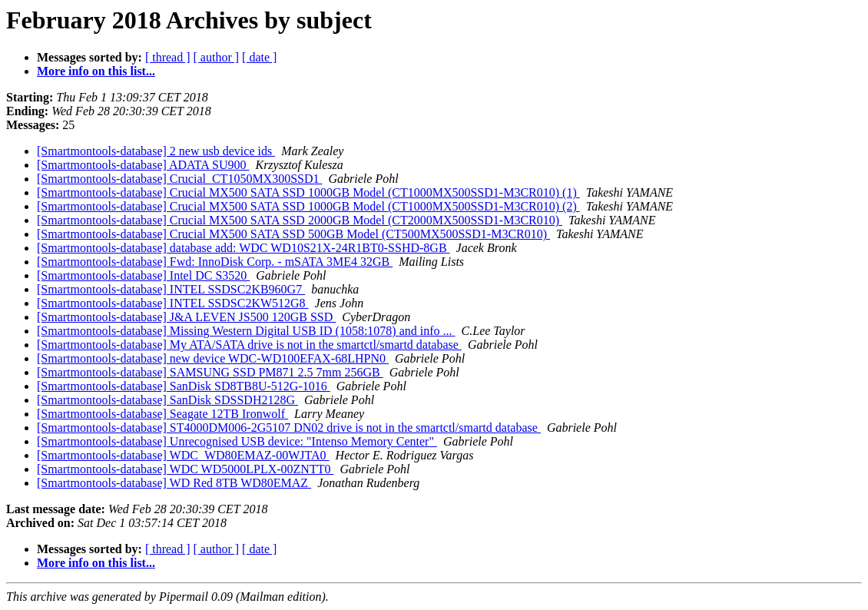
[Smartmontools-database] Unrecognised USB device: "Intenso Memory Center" (237, 441)
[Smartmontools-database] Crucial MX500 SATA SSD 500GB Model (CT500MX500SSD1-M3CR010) (293, 234)
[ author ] (217, 57)
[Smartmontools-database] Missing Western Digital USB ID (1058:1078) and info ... (246, 331)
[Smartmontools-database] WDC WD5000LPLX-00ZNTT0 (185, 469)
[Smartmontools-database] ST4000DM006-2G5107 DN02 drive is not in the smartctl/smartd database (289, 428)
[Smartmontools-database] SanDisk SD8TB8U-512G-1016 (184, 386)
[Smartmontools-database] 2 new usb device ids (156, 151)
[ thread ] (168, 57)
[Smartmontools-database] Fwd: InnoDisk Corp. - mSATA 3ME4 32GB (215, 262)
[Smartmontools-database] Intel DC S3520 (143, 275)
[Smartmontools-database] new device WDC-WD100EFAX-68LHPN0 (213, 358)
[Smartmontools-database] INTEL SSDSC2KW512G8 (173, 303)
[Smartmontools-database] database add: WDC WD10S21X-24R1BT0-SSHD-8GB (244, 248)
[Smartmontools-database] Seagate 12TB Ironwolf (162, 414)
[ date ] (259, 57)
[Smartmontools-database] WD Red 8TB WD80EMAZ (174, 483)
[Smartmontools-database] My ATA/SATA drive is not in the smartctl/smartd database (249, 345)
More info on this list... (96, 71)
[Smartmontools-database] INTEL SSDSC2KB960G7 (171, 289)
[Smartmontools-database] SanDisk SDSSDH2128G (167, 400)
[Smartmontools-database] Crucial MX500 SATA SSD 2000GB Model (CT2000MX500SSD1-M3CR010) (300, 220)
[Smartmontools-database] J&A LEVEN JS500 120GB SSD (186, 317)
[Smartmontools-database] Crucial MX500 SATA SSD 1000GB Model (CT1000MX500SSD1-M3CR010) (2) (308, 206)
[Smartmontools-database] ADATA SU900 (143, 165)
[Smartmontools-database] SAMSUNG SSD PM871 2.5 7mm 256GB (210, 372)
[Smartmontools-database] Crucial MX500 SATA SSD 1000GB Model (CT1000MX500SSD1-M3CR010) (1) (308, 192)
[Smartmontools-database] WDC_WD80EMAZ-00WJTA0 (183, 455)
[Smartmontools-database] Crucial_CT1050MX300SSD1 (180, 179)
